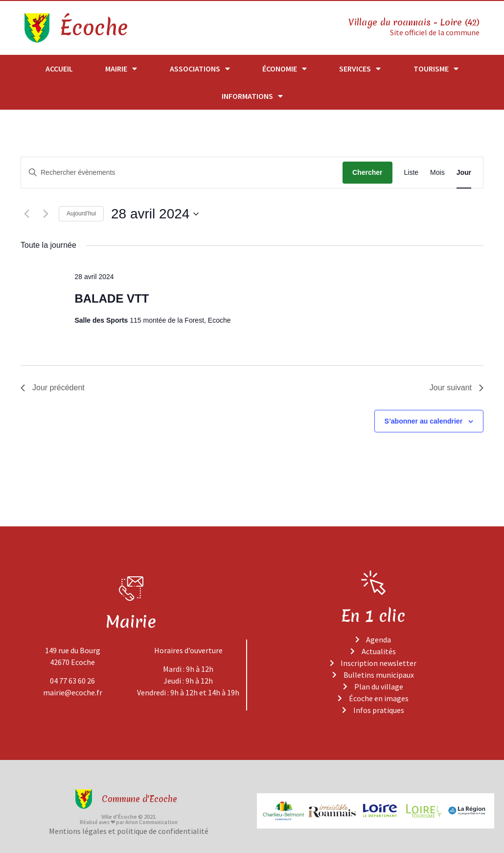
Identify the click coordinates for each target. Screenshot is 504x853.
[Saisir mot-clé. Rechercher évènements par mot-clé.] (182, 173)
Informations (252, 96)
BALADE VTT (112, 298)
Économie (285, 69)
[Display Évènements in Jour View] (464, 173)
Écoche (93, 28)
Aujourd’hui (81, 213)
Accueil (59, 69)
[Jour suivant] (46, 213)
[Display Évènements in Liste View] (412, 173)
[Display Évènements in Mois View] (437, 173)
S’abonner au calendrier (424, 421)
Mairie (121, 69)
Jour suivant (457, 388)
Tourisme (436, 69)
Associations (200, 69)
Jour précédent (53, 388)
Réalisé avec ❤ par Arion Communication (129, 822)
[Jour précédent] (26, 213)
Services (360, 69)
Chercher (367, 172)
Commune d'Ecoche (139, 799)
